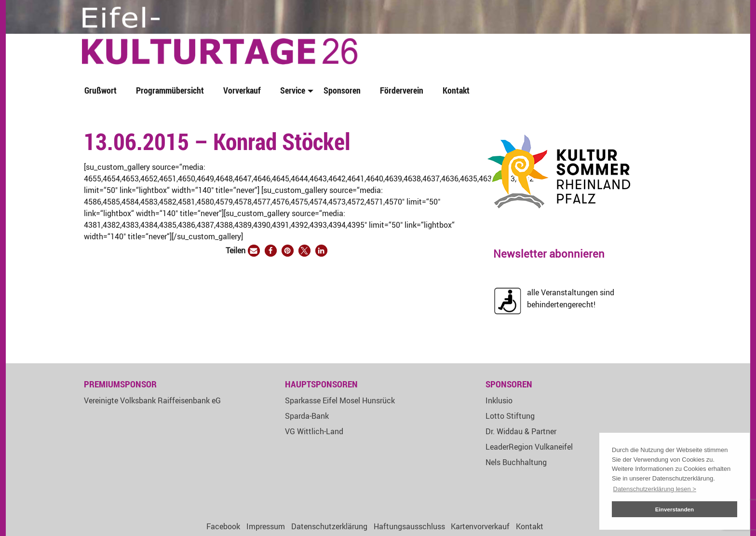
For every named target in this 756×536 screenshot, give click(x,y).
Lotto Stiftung (510, 416)
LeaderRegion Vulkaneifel (529, 447)
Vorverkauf (242, 90)
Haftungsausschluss (409, 526)
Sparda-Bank (307, 416)
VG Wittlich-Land (314, 431)
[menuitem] (102, 91)
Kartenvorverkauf (480, 526)
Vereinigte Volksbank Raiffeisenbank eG (152, 400)
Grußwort (101, 90)
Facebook (223, 526)
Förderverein (402, 90)
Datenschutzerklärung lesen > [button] (655, 489)
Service (293, 90)
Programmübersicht (170, 90)
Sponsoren (342, 90)
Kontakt (456, 90)
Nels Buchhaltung (516, 462)
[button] (254, 251)
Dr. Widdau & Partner (521, 431)
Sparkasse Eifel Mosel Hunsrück (340, 400)
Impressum (266, 526)
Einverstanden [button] (675, 509)
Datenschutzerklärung (329, 526)
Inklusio (499, 400)
